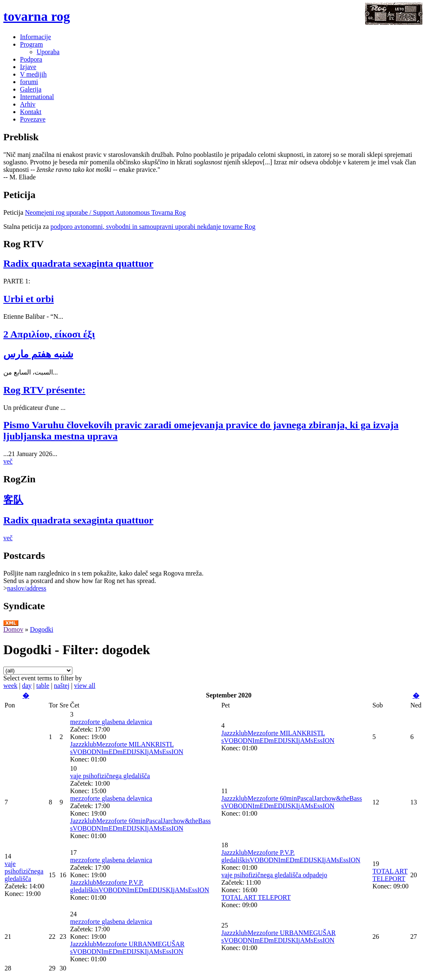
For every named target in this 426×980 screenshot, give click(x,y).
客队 (13, 500)
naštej (62, 686)
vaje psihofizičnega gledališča (110, 776)
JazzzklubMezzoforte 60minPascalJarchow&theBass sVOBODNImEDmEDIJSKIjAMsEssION (140, 825)
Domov (13, 629)
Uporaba (48, 52)
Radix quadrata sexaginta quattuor (78, 263)
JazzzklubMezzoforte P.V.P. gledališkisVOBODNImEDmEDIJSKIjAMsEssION (139, 886)
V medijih (33, 74)
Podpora (31, 59)
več (8, 461)
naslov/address (27, 588)
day (27, 686)
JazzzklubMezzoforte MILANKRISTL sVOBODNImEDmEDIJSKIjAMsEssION (126, 748)
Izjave (28, 67)
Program (31, 44)
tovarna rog (37, 16)
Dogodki (42, 629)
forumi (29, 82)
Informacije (36, 37)
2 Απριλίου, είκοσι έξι (49, 334)
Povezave (33, 119)
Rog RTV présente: (44, 390)
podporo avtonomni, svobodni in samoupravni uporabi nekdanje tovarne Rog (153, 227)
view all (85, 686)
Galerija (31, 89)
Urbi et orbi (28, 299)
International (37, 97)
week (10, 686)
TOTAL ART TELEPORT (256, 897)
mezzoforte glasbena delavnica (111, 722)
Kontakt (31, 112)
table (43, 686)
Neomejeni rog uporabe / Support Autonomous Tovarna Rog (105, 212)
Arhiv (28, 104)
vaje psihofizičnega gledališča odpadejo (274, 875)
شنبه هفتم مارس (38, 354)
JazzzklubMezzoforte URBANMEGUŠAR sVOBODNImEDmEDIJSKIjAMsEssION (127, 948)
